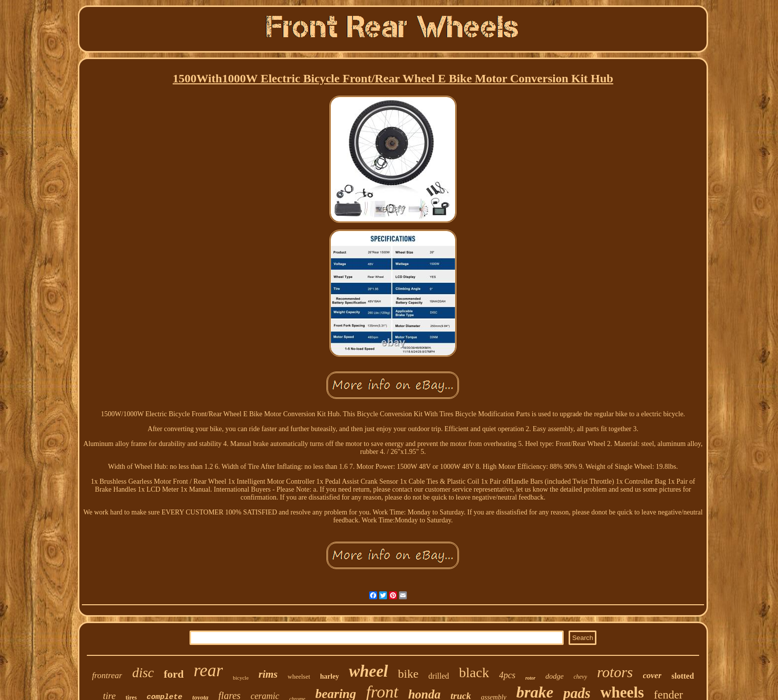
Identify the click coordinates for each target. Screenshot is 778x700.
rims (268, 674)
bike (408, 674)
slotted (682, 676)
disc (143, 673)
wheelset (299, 676)
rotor (531, 678)
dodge (554, 676)
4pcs (507, 675)
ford (174, 674)
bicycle (241, 678)
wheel (368, 671)
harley (329, 676)
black (474, 672)
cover (652, 675)
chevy (580, 677)
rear (208, 670)
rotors (615, 672)
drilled (439, 676)
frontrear (107, 675)
